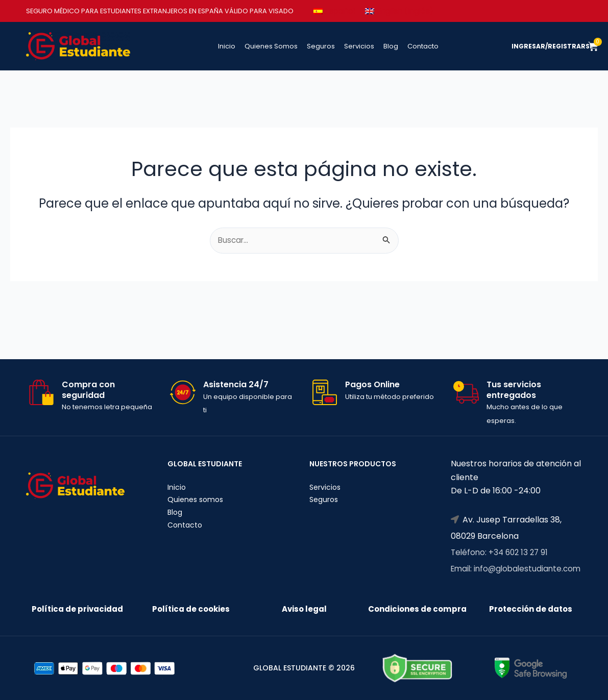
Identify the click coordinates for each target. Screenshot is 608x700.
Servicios (359, 46)
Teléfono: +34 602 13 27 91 (502, 523)
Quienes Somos (271, 46)
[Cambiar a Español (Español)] (335, 11)
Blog (391, 46)
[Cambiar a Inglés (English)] (404, 11)
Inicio (227, 46)
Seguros (321, 46)
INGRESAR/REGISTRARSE (554, 46)
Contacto (423, 46)
